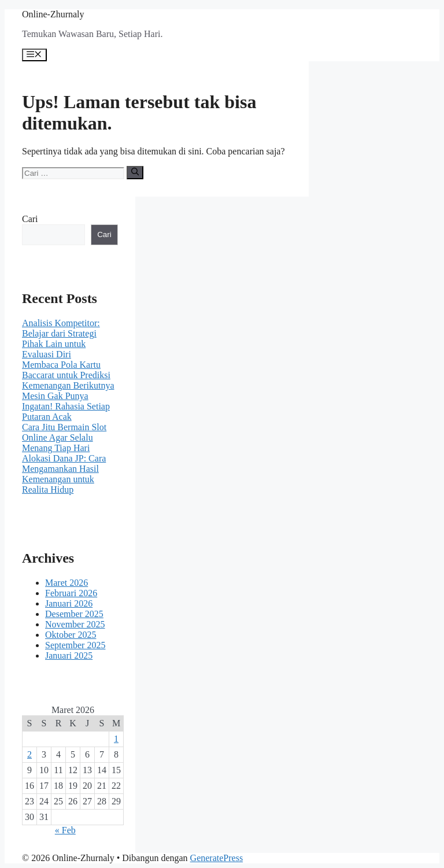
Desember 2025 (74, 614)
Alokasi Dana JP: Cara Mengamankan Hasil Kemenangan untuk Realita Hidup (64, 474)
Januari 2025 (69, 655)
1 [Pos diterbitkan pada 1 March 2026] (116, 739)
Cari (30, 219)
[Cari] (135, 172)
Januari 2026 (69, 603)
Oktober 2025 (71, 635)
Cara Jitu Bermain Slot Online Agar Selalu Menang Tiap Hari (64, 437)
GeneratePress (217, 858)
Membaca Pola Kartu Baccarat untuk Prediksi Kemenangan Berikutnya (68, 375)
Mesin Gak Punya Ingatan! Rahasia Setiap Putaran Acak (66, 406)
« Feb (65, 830)
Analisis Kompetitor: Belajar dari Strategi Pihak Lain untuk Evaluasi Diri (61, 339)
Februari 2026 (71, 593)
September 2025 (75, 645)
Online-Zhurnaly (53, 14)
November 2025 (75, 624)
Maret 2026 (66, 583)
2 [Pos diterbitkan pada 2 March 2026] (29, 754)
